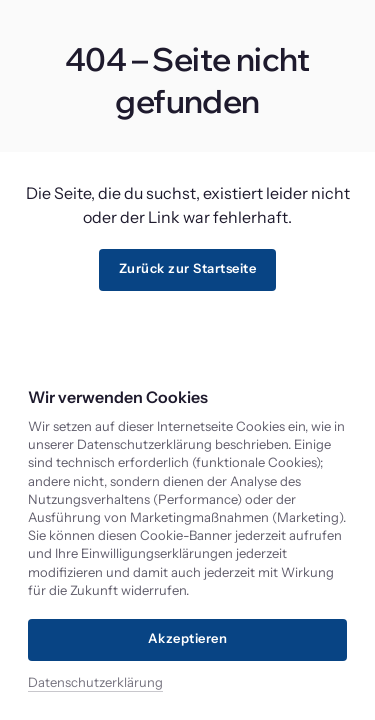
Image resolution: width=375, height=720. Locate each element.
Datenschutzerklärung (95, 682)
